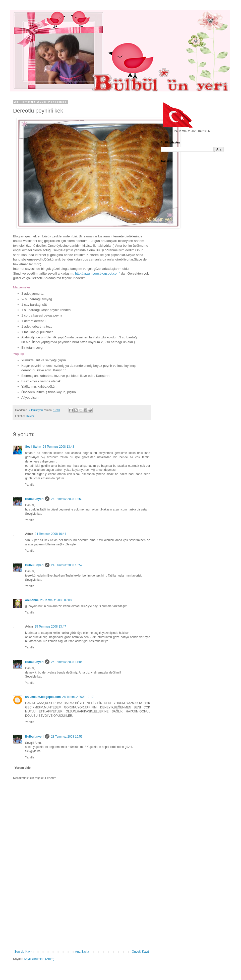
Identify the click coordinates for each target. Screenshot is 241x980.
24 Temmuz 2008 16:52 (67, 565)
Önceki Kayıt (140, 952)
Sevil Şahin (33, 447)
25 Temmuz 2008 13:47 (50, 627)
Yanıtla (30, 485)
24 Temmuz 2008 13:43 (58, 447)
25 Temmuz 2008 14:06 (67, 662)
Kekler (30, 416)
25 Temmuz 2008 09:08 (56, 600)
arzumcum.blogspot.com (43, 697)
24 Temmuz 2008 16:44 (50, 534)
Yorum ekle (23, 768)
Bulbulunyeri (34, 499)
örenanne (32, 600)
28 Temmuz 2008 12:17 (78, 697)
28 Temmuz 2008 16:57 (67, 737)
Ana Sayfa (82, 952)
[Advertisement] (82, 918)
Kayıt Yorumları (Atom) (39, 959)
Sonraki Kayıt (23, 952)
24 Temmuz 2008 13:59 (67, 499)
